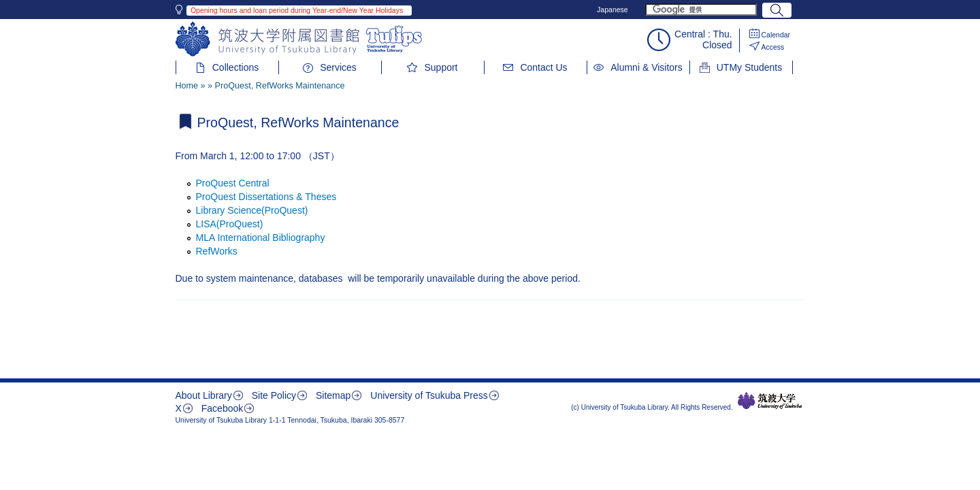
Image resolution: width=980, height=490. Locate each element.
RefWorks (217, 251)
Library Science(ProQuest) (252, 210)
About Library (204, 395)
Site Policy (274, 395)
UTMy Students (749, 67)
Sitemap (333, 395)
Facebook (222, 408)
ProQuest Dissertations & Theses (266, 197)
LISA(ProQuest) (230, 224)
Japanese (612, 10)
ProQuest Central (233, 183)
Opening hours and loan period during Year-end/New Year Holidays (297, 10)
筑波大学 (770, 401)
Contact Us (543, 67)
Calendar (776, 35)
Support (441, 67)
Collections (235, 67)
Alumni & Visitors (647, 67)
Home (187, 86)
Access (773, 47)
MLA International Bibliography (261, 238)
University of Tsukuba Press (429, 395)
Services (338, 67)
